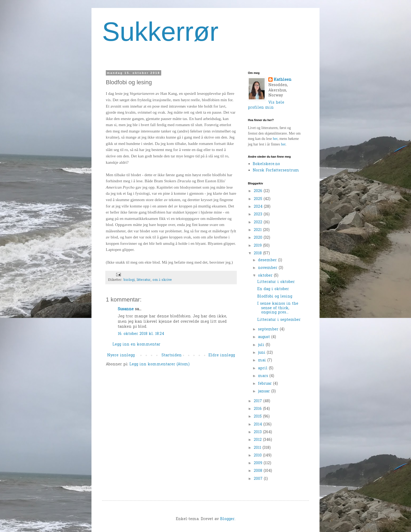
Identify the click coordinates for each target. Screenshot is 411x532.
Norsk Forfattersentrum (276, 170)
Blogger (227, 519)
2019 (258, 246)
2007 (259, 479)
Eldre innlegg (222, 355)
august (265, 337)
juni (262, 353)
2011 (258, 448)
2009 (259, 463)
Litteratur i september (279, 320)
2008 (259, 471)
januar (265, 391)
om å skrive (162, 280)
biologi (129, 280)
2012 (258, 440)
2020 (259, 238)
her (275, 139)
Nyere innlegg (121, 355)
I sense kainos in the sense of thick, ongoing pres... (278, 308)
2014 (259, 425)
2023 (259, 214)
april (263, 368)
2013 (258, 432)
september (269, 329)
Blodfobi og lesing (275, 297)
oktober (266, 276)
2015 (258, 417)
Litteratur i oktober (276, 282)
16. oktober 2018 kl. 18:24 (141, 334)
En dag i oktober (273, 289)
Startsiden (172, 355)
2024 (259, 207)
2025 (259, 199)
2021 (258, 230)
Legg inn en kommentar (136, 345)
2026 (259, 191)
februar (266, 384)
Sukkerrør (160, 32)
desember (268, 260)
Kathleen (283, 80)
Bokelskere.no (266, 164)
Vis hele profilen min (266, 105)
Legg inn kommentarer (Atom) (159, 364)
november (268, 268)
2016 (258, 409)
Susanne (126, 309)
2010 (258, 456)
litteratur (144, 280)
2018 (258, 253)
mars (264, 376)
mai (263, 360)
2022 (259, 222)
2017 (259, 401)
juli (262, 345)
